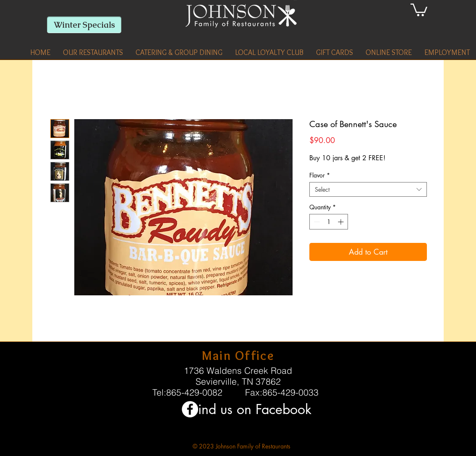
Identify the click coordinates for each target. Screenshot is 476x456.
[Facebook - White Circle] (190, 409)
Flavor (320, 175)
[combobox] (368, 189)
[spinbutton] (329, 222)
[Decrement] (316, 222)
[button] (93, 52)
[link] (419, 9)
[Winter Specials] (84, 25)
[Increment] (341, 222)
